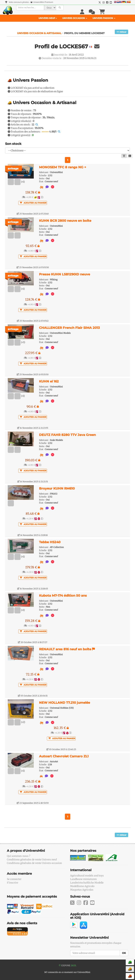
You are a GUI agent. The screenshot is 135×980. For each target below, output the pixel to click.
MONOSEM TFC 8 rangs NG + (63, 167)
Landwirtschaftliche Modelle (87, 883)
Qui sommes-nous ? (19, 856)
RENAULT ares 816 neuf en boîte (66, 649)
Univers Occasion (75, 18)
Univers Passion (104, 18)
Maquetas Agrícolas (82, 890)
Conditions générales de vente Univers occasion (34, 863)
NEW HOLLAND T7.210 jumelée (65, 703)
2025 (73, 965)
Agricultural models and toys (87, 876)
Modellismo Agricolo (82, 886)
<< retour (121, 32)
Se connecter (14, 879)
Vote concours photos (17, 2)
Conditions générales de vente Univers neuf (32, 860)
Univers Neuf (48, 18)
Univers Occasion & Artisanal (40, 33)
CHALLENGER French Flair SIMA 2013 (69, 328)
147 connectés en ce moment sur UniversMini (67, 972)
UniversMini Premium (43, 2)
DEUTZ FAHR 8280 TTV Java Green (67, 435)
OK (124, 953)
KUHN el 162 (49, 381)
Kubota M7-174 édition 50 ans (63, 596)
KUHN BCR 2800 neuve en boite (65, 221)
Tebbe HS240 (50, 542)
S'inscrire (12, 883)
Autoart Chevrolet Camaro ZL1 (64, 756)
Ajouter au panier (33, 203)
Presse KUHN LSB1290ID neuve (65, 274)
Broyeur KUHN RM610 (57, 489)
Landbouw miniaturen (83, 879)
